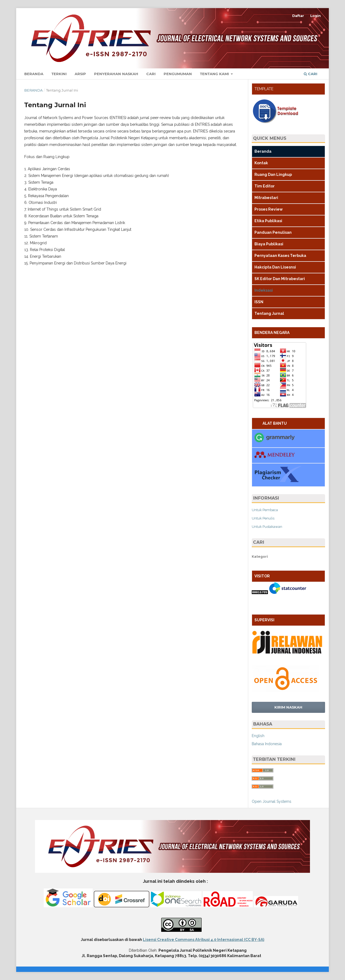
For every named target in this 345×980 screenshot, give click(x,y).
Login (315, 16)
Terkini (59, 74)
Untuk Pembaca (265, 510)
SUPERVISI (264, 620)
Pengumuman (178, 74)
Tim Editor (265, 186)
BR (254, 607)
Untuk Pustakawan (267, 527)
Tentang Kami (215, 74)
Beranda (34, 74)
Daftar (298, 16)
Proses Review (269, 209)
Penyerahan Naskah (116, 74)
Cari (151, 74)
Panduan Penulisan (273, 232)
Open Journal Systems (272, 801)
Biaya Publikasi (269, 244)
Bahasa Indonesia (267, 744)
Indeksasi (264, 290)
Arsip (80, 74)
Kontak (261, 163)
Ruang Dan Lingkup (273, 175)
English (258, 736)
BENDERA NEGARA (272, 333)
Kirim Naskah (288, 707)
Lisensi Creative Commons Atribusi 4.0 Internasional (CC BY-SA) (203, 940)
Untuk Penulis (263, 518)
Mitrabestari (266, 198)
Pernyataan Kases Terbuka (280, 256)
